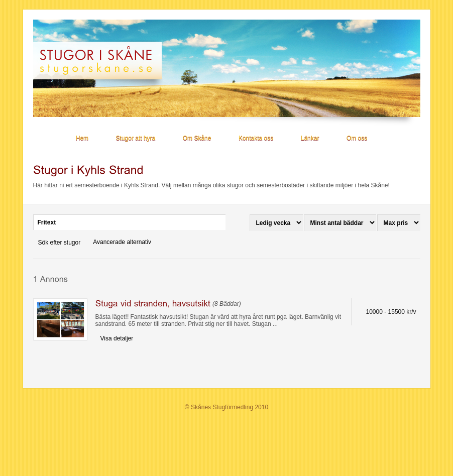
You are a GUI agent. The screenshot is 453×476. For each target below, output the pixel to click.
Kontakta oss (256, 138)
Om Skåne (197, 138)
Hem (82, 138)
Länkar (310, 138)
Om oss (357, 138)
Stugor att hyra (136, 138)
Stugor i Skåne (102, 61)
